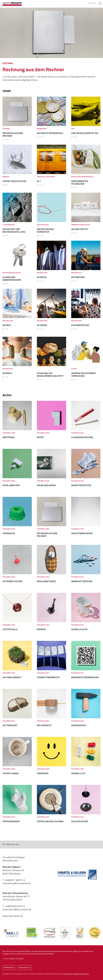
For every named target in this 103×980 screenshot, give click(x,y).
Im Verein (42, 325)
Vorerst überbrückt (48, 678)
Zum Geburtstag (80, 325)
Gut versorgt (10, 726)
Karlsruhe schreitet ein (85, 133)
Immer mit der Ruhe (82, 581)
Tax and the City (80, 229)
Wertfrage (9, 437)
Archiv (93, 3)
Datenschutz (25, 968)
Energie (41, 629)
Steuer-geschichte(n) (14, 181)
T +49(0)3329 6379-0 (14, 906)
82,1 (39, 181)
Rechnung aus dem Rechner (33, 70)
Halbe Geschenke (46, 485)
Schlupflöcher (80, 822)
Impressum (9, 968)
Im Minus (7, 373)
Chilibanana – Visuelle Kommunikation (76, 974)
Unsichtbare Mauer (82, 533)
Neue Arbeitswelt (47, 581)
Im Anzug (42, 277)
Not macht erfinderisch (50, 133)
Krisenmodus (79, 726)
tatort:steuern (12, 4)
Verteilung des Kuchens (50, 822)
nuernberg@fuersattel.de (17, 883)
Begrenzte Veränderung (85, 678)
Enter (40, 437)
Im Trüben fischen (12, 581)
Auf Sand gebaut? (12, 678)
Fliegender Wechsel (82, 437)
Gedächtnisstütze (81, 485)
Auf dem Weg (78, 277)
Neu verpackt (44, 726)
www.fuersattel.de (13, 916)
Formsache (9, 533)
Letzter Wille (10, 629)
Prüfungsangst (11, 822)
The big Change (11, 774)
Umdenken (43, 774)
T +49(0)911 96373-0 (14, 880)
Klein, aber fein (11, 485)
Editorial (8, 64)
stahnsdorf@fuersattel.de (17, 910)
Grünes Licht (78, 774)
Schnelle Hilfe (79, 629)
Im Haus (7, 325)
